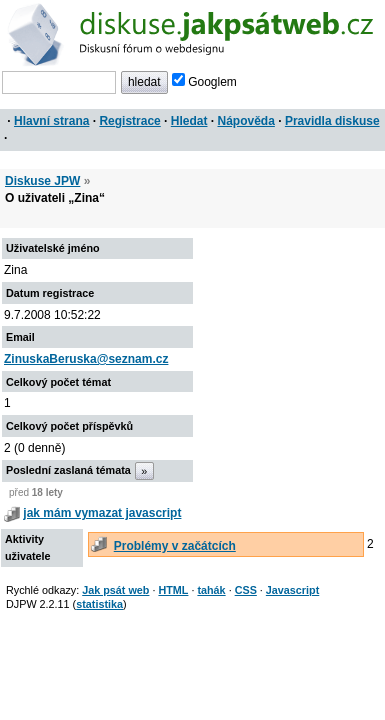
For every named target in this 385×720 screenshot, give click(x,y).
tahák (211, 590)
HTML (173, 590)
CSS (246, 590)
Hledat (189, 121)
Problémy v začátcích (175, 546)
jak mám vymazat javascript (102, 513)
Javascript (292, 590)
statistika (99, 604)
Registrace (129, 121)
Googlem (204, 82)
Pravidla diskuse (332, 121)
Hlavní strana (51, 121)
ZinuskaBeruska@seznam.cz (86, 359)
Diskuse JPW (42, 181)
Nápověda (246, 121)
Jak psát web (115, 590)
